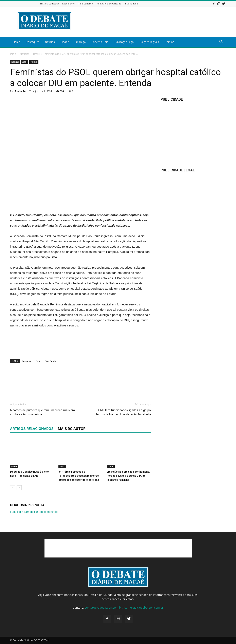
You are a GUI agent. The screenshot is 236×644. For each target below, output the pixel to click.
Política (34, 62)
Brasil (36, 54)
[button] (221, 42)
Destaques (33, 42)
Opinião (169, 42)
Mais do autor (72, 429)
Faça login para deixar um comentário (34, 512)
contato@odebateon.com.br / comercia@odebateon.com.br (124, 608)
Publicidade (132, 4)
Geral (14, 467)
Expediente (68, 4)
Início (13, 54)
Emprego (80, 42)
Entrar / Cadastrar (50, 4)
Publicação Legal (124, 42)
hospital (27, 361)
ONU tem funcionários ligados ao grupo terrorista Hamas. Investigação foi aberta (123, 412)
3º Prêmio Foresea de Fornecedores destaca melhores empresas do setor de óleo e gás (79, 476)
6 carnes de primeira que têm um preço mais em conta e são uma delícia (42, 412)
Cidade (65, 42)
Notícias (50, 42)
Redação (20, 91)
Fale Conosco (86, 4)
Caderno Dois (100, 42)
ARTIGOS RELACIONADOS (32, 429)
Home (17, 42)
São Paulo (50, 361)
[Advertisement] (80, 202)
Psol (38, 361)
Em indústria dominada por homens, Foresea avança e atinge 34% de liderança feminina (128, 476)
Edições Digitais (149, 42)
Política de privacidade (109, 4)
